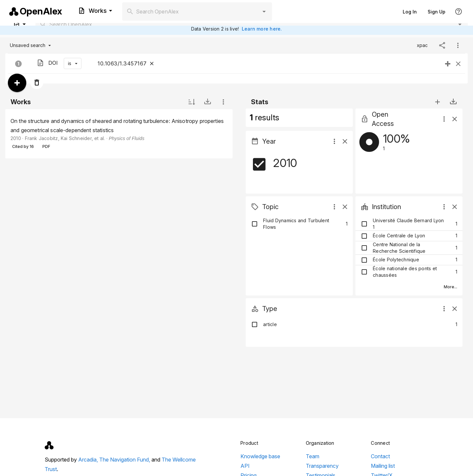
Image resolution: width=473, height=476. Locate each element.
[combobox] (197, 12)
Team (313, 456)
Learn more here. (262, 29)
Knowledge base (260, 456)
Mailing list (383, 466)
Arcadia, (89, 460)
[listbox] (119, 134)
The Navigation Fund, (125, 460)
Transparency (322, 466)
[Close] (152, 63)
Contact (380, 456)
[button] (264, 12)
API (245, 466)
